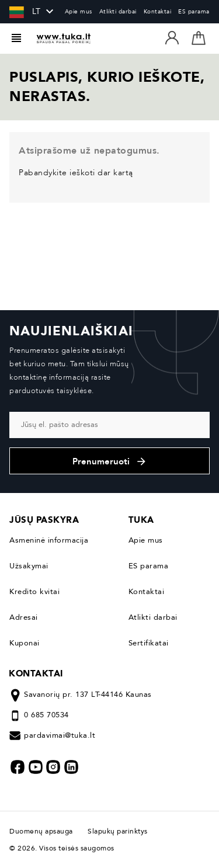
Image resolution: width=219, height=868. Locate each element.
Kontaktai (158, 12)
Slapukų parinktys (118, 831)
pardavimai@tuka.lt (60, 735)
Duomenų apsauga (44, 831)
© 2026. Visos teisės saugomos (62, 848)
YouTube (36, 767)
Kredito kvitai (34, 592)
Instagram (53, 767)
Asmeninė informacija (49, 540)
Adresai (24, 617)
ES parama (194, 12)
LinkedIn (71, 767)
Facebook (18, 767)
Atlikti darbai (118, 12)
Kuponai (25, 643)
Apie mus (79, 12)
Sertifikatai (149, 643)
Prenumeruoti (110, 461)
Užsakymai (29, 566)
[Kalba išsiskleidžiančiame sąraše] (26, 12)
